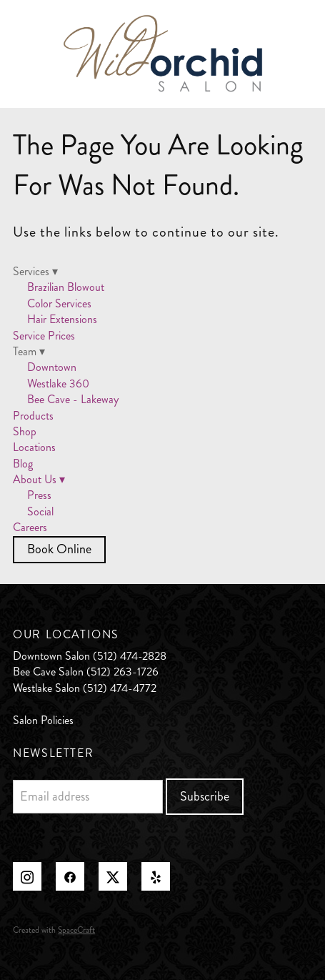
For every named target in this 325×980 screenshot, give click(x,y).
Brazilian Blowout (66, 287)
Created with (54, 930)
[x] (113, 876)
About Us (39, 479)
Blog (23, 464)
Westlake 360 (58, 383)
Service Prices (44, 336)
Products (33, 416)
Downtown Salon (51, 656)
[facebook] (70, 876)
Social (40, 511)
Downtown (52, 367)
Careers (30, 527)
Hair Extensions (62, 319)
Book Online (59, 549)
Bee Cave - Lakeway (73, 399)
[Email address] (87, 797)
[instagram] (27, 876)
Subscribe (205, 796)
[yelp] (156, 876)
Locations (34, 447)
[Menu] (292, 54)
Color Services (59, 303)
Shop (25, 431)
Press (39, 495)
